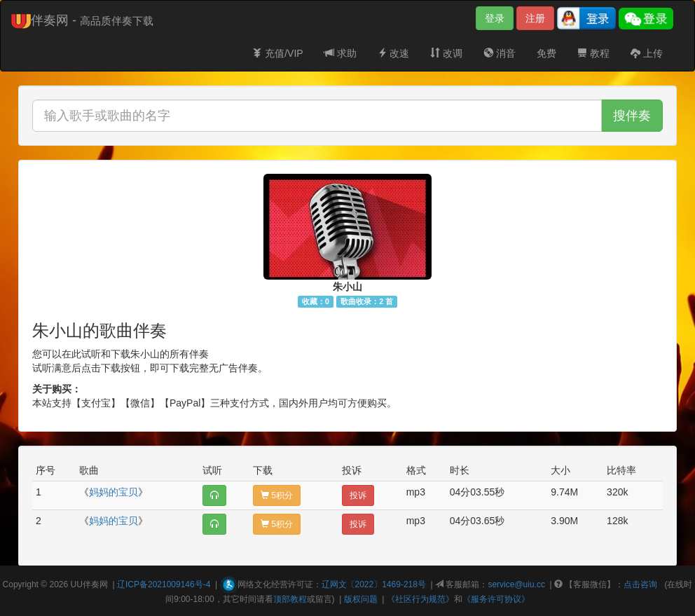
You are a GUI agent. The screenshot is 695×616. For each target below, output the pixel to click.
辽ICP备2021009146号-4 (164, 584)
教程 (593, 53)
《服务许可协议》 (496, 599)
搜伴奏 (632, 116)
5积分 (277, 495)
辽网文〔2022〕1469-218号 (374, 584)
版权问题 (361, 599)
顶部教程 (290, 599)
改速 (394, 53)
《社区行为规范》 (420, 599)
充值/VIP (277, 53)
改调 (446, 53)
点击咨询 (640, 584)
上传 (647, 53)
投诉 (358, 495)
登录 (495, 18)
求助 (340, 53)
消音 (500, 53)
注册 (535, 18)
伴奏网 (95, 584)
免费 (546, 53)
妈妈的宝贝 (113, 492)
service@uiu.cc (516, 584)
